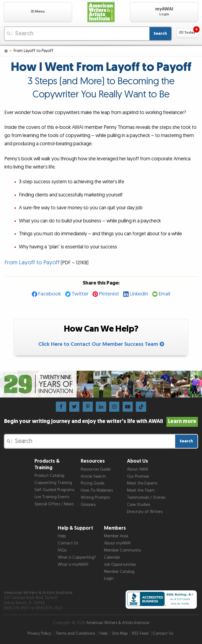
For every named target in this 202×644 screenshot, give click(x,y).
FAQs (62, 550)
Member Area (116, 536)
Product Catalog (49, 476)
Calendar (112, 557)
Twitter (80, 294)
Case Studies (138, 505)
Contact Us (68, 543)
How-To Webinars (97, 490)
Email (165, 294)
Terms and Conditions (75, 633)
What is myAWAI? (73, 565)
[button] (38, 12)
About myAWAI (117, 543)
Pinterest (109, 294)
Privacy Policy (39, 633)
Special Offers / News (54, 504)
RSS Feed (140, 633)
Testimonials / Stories (146, 497)
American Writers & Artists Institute (118, 623)
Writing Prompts (95, 497)
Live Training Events (52, 497)
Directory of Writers (145, 512)
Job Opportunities (120, 565)
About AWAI (138, 469)
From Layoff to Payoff (32, 262)
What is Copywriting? (77, 557)
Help (62, 536)
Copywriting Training (53, 483)
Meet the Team (141, 490)
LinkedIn (139, 294)
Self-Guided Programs (54, 490)
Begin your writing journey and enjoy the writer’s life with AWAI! (101, 421)
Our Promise (138, 476)
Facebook (50, 294)
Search (160, 34)
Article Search (93, 476)
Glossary (88, 505)
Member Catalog (119, 572)
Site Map (120, 633)
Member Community (122, 550)
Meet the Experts (142, 483)
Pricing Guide (93, 483)
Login (109, 578)
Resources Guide (96, 469)
